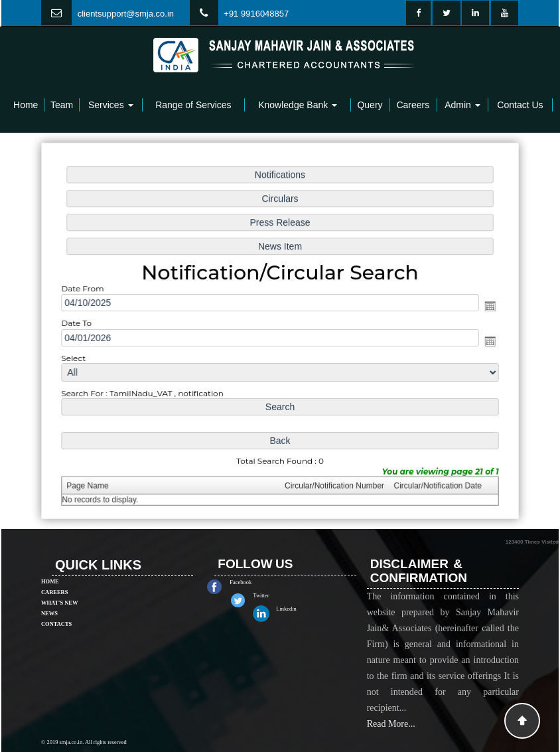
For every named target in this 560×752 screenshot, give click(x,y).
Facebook (256, 582)
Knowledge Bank (298, 105)
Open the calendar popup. (486, 307)
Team (62, 105)
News (49, 597)
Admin (462, 105)
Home (26, 105)
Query (370, 105)
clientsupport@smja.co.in (126, 14)
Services (111, 105)
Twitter (277, 595)
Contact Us (520, 105)
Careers (413, 105)
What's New (59, 587)
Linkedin (302, 609)
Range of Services (193, 105)
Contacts (56, 608)
